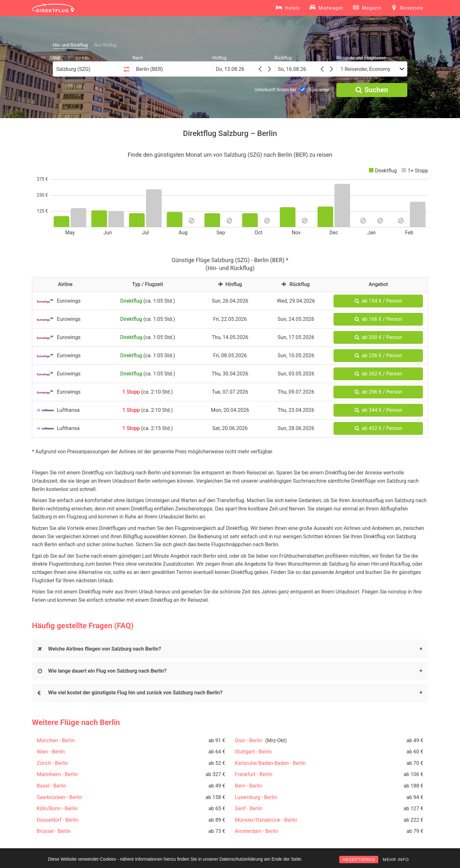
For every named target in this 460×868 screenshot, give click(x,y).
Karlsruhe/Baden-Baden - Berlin (270, 763)
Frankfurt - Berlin (254, 774)
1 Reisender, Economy (365, 69)
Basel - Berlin (51, 786)
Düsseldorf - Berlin (57, 820)
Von (57, 58)
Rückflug (283, 58)
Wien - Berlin (51, 752)
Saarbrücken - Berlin (59, 797)
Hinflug (220, 58)
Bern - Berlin (249, 786)
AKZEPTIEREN (359, 860)
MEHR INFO (396, 860)
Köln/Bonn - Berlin (57, 808)
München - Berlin (56, 740)
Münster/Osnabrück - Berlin (266, 820)
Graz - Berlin (249, 740)
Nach (138, 58)
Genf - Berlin (249, 808)
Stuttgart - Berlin (253, 752)
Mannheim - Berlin (57, 774)
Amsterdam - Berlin (257, 831)
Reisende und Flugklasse (361, 58)
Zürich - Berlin (52, 763)
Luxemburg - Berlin (256, 797)
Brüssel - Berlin (54, 831)
